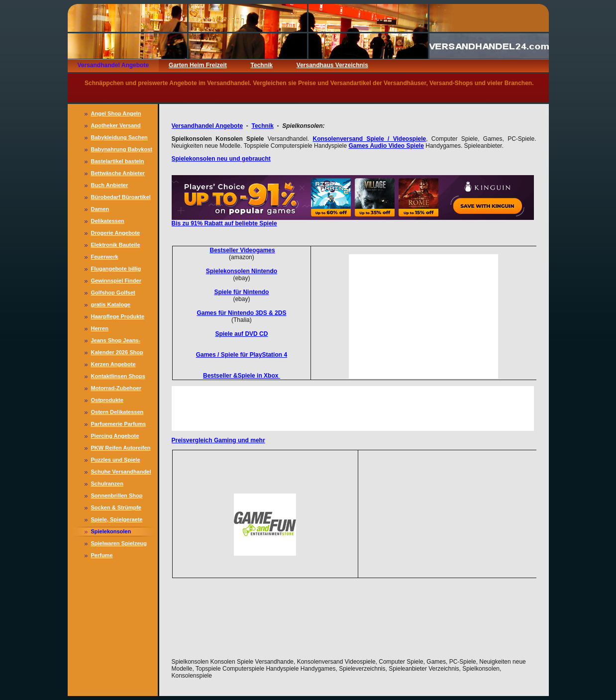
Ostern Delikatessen (117, 412)
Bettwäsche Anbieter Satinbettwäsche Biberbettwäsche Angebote (118, 174)
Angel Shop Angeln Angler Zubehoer (116, 114)
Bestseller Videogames (242, 250)
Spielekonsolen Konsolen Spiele (112, 532)
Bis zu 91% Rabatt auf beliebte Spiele (224, 223)
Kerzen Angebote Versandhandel (113, 365)
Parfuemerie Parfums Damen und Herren (119, 425)
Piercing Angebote (115, 436)
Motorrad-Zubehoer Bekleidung (116, 389)
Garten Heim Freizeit (198, 65)
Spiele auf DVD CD (241, 334)
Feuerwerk (105, 257)
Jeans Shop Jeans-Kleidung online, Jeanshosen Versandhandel (116, 341)
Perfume (102, 555)
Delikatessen (108, 221)
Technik (262, 65)
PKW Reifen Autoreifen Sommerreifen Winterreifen (121, 449)
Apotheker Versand (116, 125)
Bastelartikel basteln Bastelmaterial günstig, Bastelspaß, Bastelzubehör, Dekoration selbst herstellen (121, 162)
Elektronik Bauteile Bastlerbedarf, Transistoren (116, 246)
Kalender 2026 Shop (117, 352)
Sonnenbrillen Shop (117, 496)
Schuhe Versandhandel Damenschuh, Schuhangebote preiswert (121, 473)
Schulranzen (107, 484)
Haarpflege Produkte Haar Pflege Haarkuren (120, 317)
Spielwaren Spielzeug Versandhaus (119, 544)
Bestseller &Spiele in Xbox (242, 376)
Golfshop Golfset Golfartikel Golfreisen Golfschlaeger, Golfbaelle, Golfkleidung (119, 294)
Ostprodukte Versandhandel (110, 401)
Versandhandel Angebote (113, 65)
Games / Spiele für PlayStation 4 (242, 355)
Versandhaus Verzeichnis (332, 65)
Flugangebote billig (116, 269)
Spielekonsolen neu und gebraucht (221, 159)
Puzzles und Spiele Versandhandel (116, 461)
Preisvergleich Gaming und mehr (218, 440)
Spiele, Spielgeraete (117, 519)
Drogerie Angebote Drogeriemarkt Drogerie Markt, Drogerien (122, 234)
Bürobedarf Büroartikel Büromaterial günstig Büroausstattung (121, 198)
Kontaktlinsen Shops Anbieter (118, 377)
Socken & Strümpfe (116, 507)
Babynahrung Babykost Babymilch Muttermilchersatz (122, 150)
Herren (100, 328)
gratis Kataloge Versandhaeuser (112, 305)
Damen (100, 209)
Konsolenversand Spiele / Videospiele (369, 139)
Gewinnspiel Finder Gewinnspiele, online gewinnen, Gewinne (118, 282)
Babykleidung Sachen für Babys (119, 138)
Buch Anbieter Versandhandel (110, 186)
